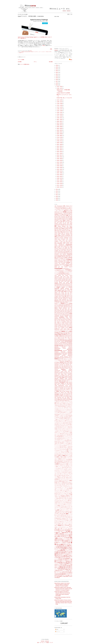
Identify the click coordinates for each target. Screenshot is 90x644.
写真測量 (62, 553)
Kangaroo (58, 287)
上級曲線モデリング (69, 554)
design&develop (61, 245)
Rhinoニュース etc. (60, 9)
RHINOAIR (70, 344)
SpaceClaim (70, 379)
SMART (63, 376)
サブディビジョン (58, 442)
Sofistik (63, 377)
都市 (70, 567)
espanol (56, 253)
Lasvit (59, 293)
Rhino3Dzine (61, 344)
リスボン (67, 519)
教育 (57, 539)
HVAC (67, 279)
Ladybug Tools (64, 291)
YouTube (56, 401)
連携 (57, 578)
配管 (65, 572)
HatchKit (71, 276)
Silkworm (67, 373)
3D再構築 (71, 212)
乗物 (55, 555)
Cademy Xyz (59, 231)
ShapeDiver (63, 369)
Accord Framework (69, 214)
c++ (70, 230)
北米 (38, 643)
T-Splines (62, 383)
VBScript (56, 393)
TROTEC (56, 388)
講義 (65, 548)
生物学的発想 (60, 559)
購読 (71, 60)
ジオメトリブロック (59, 445)
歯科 (66, 552)
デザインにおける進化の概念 (68, 459)
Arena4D (68, 220)
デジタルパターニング (68, 461)
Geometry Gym (69, 263)
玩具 (63, 535)
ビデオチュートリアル (66, 483)
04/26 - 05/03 (60, 159)
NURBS (71, 314)
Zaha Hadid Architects (61, 401)
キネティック (62, 428)
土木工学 (69, 568)
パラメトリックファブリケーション (66, 479)
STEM (71, 380)
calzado (59, 232)
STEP (55, 381)
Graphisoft (71, 267)
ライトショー (69, 515)
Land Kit (56, 292)
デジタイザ (68, 460)
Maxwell (56, 301)
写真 (59, 553)
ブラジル (67, 490)
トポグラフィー (63, 465)
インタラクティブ (69, 410)
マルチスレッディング (64, 505)
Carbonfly (64, 232)
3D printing (63, 207)
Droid (71, 248)
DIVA (56, 247)
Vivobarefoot (57, 396)
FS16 (62, 262)
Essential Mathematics (64, 253)
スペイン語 (66, 450)
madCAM (64, 297)
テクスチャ (59, 458)
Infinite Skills (70, 281)
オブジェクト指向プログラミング (66, 421)
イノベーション (61, 408)
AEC (67, 216)
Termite (58, 384)
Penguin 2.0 (70, 320)
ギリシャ (66, 428)
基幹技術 (65, 535)
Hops (64, 278)
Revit (71, 330)
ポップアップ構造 (67, 501)
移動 (69, 529)
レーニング (66, 522)
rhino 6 (65, 334)
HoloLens (56, 278)
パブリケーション (65, 477)
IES (55, 281)
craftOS (63, 240)
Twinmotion (62, 388)
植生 (60, 555)
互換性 (65, 546)
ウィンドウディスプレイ (61, 414)
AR (60, 219)
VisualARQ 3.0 (68, 395)
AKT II (60, 217)
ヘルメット (60, 500)
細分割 (56, 552)
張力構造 (67, 566)
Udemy (69, 388)
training (62, 387)
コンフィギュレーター (69, 438)
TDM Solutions (69, 383)
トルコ (57, 468)
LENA (68, 294)
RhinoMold (62, 353)
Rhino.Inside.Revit (69, 340)
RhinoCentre (70, 346)
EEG (71, 251)
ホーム (35, 62)
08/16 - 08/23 (60, 130)
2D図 (64, 206)
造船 (59, 562)
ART (61, 221)
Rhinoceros (57, 347)
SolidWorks (62, 379)
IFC (57, 281)
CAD (55, 231)
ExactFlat (56, 255)
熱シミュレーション (58, 572)
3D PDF (60, 207)
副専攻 (70, 573)
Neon (55, 313)
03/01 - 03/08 (60, 173)
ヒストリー (70, 482)
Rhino (44, 45)
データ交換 (57, 457)
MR (63, 312)
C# (68, 230)
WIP (59, 399)
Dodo (69, 247)
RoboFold (62, 362)
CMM (71, 235)
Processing (62, 326)
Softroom (66, 378)
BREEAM (67, 229)
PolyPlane (71, 324)
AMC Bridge (70, 217)
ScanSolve (56, 367)
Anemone (64, 218)
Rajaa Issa (70, 329)
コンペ (40, 52)
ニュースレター (70, 469)
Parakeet (60, 318)
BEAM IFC (59, 225)
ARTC (64, 221)
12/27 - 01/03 (60, 86)
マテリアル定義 (63, 504)
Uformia (56, 389)
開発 (57, 533)
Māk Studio (70, 297)
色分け (62, 555)
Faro (71, 256)
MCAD (68, 301)
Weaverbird (59, 397)
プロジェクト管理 (69, 495)
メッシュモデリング (67, 509)
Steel (69, 380)
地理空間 (60, 566)
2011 (57, 195)
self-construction (62, 368)
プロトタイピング (60, 498)
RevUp (56, 332)
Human (56, 279)
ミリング (63, 506)
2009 (57, 198)
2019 (57, 78)
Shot (71, 372)
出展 (69, 553)
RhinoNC (66, 353)
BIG (72, 225)
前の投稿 (51, 62)
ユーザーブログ (64, 512)
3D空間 (68, 212)
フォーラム (70, 486)
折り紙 (57, 560)
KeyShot (62, 288)
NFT (55, 314)
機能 (62, 536)
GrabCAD (66, 267)
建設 (69, 543)
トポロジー (68, 465)
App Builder (70, 218)
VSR (65, 396)
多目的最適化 (61, 564)
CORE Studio (57, 239)
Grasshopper (27, 52)
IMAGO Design (64, 281)
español (59, 253)
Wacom (67, 396)
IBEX (67, 280)
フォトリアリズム (58, 488)
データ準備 (64, 457)
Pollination (60, 324)
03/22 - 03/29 (60, 168)
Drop (55, 249)
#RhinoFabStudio (60, 206)
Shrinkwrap (57, 373)
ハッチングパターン (66, 475)
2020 (57, 76)
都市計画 (63, 568)
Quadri (62, 329)
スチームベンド (57, 450)
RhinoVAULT (62, 358)
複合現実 (57, 574)
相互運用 (68, 561)
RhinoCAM (61, 346)
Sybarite (56, 383)
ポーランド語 (67, 500)
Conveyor (71, 238)
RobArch (58, 362)
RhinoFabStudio (58, 351)
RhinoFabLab (69, 349)
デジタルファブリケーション (62, 463)
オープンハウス (57, 421)
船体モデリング (68, 560)
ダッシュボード (59, 452)
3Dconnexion (58, 208)
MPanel (61, 312)
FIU (68, 258)
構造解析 (62, 547)
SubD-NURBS (64, 381)
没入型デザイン (62, 575)
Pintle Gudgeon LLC (58, 322)
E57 (60, 249)
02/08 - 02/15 (60, 178)
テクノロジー (70, 458)
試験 (64, 552)
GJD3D (67, 266)
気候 (63, 536)
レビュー (60, 523)
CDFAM (56, 233)
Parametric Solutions (66, 318)
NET (61, 313)
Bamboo (56, 225)
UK (58, 389)
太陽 (64, 564)
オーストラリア (60, 420)
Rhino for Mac (61, 338)
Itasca (68, 285)
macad (71, 296)
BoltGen (68, 227)
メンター (61, 510)
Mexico (59, 307)
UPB (58, 390)
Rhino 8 (61, 335)
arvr (66, 223)
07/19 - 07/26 (60, 137)
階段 (66, 533)
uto (62, 390)
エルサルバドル (59, 417)
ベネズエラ (56, 500)
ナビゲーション (60, 469)
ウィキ (56, 414)
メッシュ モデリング (60, 509)
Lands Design (64, 292)
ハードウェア (66, 471)
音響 (68, 530)
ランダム (59, 517)
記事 (67, 538)
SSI (67, 380)
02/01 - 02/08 (60, 180)
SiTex (66, 375)
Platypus (68, 322)
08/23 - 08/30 (60, 128)
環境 (61, 534)
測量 (66, 562)
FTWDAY (64, 262)
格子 (68, 533)
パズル (58, 473)
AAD (70, 213)
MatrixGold (64, 300)
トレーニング (65, 467)
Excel (59, 255)
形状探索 (66, 541)
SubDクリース (69, 381)
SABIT (64, 364)
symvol (59, 383)
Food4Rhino (69, 260)
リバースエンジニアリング (62, 520)
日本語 (69, 569)
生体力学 (67, 558)
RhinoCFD (64, 347)
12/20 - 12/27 (60, 88)
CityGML (56, 235)
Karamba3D (57, 288)
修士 (65, 553)
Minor (69, 308)
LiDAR (56, 295)
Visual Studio (66, 394)
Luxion (60, 296)
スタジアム (70, 449)
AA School (67, 213)
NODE (61, 314)
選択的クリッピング (63, 561)
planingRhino (64, 322)
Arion (71, 220)
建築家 (58, 546)
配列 (67, 572)
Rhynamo (71, 361)
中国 (62, 566)
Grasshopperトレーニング (64, 271)
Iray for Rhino (57, 285)
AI (55, 217)
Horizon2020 (67, 278)
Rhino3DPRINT (69, 342)
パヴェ (56, 473)
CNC (56, 237)
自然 (67, 552)
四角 (61, 552)
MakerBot (56, 299)
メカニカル (69, 507)
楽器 (59, 534)
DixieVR (59, 247)
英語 (60, 530)
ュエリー (57, 515)
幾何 (68, 535)
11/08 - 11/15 (60, 109)
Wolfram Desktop (63, 400)
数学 (65, 556)
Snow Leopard (57, 378)
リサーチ (64, 518)
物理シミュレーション (68, 574)
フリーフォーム (58, 492)
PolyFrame (63, 324)
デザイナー (56, 459)
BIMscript (64, 226)
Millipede (56, 308)
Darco (56, 242)
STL (57, 381)
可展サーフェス (63, 531)
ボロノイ (69, 502)
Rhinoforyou (65, 351)
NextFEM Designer (69, 313)
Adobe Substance (63, 216)
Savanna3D (57, 365)
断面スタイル (58, 565)
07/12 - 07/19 (60, 139)
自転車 (69, 552)
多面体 (69, 562)
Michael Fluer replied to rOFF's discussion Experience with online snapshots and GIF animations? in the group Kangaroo (63, 589)
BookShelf (56, 228)
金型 (67, 540)
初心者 (71, 553)
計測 (67, 543)
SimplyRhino (70, 374)
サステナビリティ (69, 441)
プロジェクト (63, 495)
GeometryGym (57, 265)
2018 (57, 80)
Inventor (64, 284)
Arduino (64, 220)
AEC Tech (71, 216)
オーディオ (64, 420)
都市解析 (59, 568)
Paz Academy (59, 320)
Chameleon (67, 233)
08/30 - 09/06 (60, 127)
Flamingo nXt (63, 259)
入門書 (56, 571)
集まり (67, 553)
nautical (66, 312)
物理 (63, 574)
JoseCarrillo (69, 286)
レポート (63, 523)
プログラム (59, 495)
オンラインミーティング (63, 424)
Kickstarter (67, 288)
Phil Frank (58, 321)
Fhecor (63, 258)
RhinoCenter (66, 346)
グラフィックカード (66, 429)
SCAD (65, 366)
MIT (72, 308)
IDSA (71, 280)
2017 (57, 81)
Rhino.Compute (57, 340)
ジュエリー (43, 52)
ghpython (56, 266)
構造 (59, 547)
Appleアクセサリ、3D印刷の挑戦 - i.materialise (31, 16)
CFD (62, 233)
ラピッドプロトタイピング (62, 516)
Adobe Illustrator (57, 216)
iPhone (69, 284)
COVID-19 (56, 240)
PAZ (55, 320)
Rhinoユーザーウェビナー (63, 360)
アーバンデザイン (62, 402)
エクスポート (57, 416)
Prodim (65, 326)
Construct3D (57, 238)
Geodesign (63, 263)
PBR (62, 320)
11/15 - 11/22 (60, 107)
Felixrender (58, 258)
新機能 (64, 555)
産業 (59, 552)
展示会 (61, 567)
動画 (59, 570)
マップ (65, 503)
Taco (65, 383)
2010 (57, 196)
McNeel (56, 50)
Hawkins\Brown (57, 277)
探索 (55, 565)
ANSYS (67, 218)
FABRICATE (63, 256)
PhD (55, 321)
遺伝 (70, 529)
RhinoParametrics (58, 354)
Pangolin (67, 317)
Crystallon (56, 241)
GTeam (65, 274)
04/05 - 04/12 (60, 164)
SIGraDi (64, 373)
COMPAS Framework (63, 237)
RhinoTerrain (57, 358)
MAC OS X (67, 296)
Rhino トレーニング (65, 339)
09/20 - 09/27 (60, 121)
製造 (68, 559)
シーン (70, 442)
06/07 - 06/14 (60, 148)
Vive (71, 395)
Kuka (71, 289)
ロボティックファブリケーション (62, 527)
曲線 (61, 540)
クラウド (69, 428)
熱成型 (63, 572)
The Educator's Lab (63, 384)
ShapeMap (70, 369)
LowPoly (68, 295)
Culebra (61, 241)
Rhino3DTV (56, 344)
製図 (66, 559)
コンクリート (67, 434)
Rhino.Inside (62, 340)
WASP (56, 397)
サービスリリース (61, 439)
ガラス (69, 427)
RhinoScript (66, 356)
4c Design (59, 213)
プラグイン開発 (60, 490)
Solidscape (56, 379)
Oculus (71, 315)
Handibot (67, 276)
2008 (57, 200)
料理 (70, 576)
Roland (71, 362)
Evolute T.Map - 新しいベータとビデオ (64, 98)
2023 (57, 71)
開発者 (63, 533)
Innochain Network (58, 282)
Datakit (64, 242)
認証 (58, 571)
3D (70, 206)
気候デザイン (67, 536)
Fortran (71, 261)
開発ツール (60, 533)
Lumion (71, 295)
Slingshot (60, 376)
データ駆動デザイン (64, 456)
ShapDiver (67, 368)
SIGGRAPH (61, 373)
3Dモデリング (67, 211)
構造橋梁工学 (66, 547)
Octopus (68, 315)
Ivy (70, 285)
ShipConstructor (57, 372)
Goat (62, 267)
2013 (57, 191)
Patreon (71, 318)
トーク (69, 464)
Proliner (68, 326)
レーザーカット (61, 522)
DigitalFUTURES (66, 246)
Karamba (70, 287)
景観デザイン (59, 543)
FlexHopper (68, 259)
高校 (69, 548)
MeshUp (69, 306)
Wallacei (71, 396)
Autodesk (56, 224)
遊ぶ (63, 576)
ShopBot (62, 372)
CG (64, 233)
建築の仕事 (58, 544)
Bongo (71, 227)
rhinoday (64, 348)
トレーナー (60, 468)
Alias (67, 217)
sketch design (70, 375)
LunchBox (56, 296)
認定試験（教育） (69, 571)
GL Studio (71, 266)
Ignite (59, 281)
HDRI (61, 277)
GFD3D (67, 265)
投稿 (57, 629)
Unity (64, 389)
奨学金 (58, 554)
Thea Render (70, 384)
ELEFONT (56, 252)
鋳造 (64, 566)
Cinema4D (68, 234)
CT (59, 241)
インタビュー (63, 410)
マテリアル (69, 503)
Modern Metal (67, 309)
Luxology (63, 296)
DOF (71, 247)
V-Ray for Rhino (62, 391)
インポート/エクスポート (61, 412)
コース (56, 433)
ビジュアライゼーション (62, 482)
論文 (59, 578)
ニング (63, 470)
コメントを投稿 (21, 60)
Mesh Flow (56, 306)
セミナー (58, 451)
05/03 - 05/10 (60, 157)
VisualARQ (57, 395)
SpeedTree (59, 380)
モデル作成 (66, 511)
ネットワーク (61, 471)
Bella (65, 225)
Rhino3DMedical (63, 342)
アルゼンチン (70, 406)
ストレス (61, 450)
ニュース (65, 469)
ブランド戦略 (64, 491)
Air (58, 217)
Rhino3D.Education (68, 341)
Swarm (67, 382)
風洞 (68, 573)
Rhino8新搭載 (65, 344)
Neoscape (58, 313)
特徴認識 (61, 570)
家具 (67, 531)
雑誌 (58, 552)
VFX (59, 393)
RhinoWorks (67, 358)
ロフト (67, 524)
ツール (71, 452)
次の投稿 (20, 62)
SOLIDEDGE (70, 378)
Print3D (56, 326)
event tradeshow (63, 254)
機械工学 (56, 536)
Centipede (59, 233)
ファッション (59, 485)
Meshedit (66, 306)
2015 (57, 85)
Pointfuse (71, 323)
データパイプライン (66, 453)
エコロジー (62, 416)
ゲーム (71, 431)
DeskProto (56, 246)
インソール (64, 409)
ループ (56, 521)
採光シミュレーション (68, 551)
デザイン (60, 459)
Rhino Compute (59, 337)
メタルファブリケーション (65, 508)
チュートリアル (65, 452)
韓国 (61, 535)
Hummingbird (64, 279)
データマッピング (67, 454)
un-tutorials (61, 389)
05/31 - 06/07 (60, 150)
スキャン (66, 447)
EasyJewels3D (64, 249)
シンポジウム (61, 447)
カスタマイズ (59, 427)
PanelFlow (56, 317)
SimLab (56, 374)
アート (58, 402)
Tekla (55, 384)
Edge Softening (64, 251)
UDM (71, 388)
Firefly (66, 257)
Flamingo (70, 257)
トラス (62, 466)
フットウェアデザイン (60, 489)
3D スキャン (67, 207)
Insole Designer (66, 282)
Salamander (67, 364)
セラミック (62, 451)
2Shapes (68, 206)
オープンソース (69, 420)
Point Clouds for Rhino (59, 323)
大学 (71, 564)
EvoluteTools (70, 254)
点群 (64, 567)
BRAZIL (63, 228)
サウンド (56, 441)
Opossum (62, 316)
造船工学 (62, 562)
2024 (57, 69)
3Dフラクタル (61, 211)
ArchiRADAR (57, 220)
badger (71, 224)
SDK (63, 367)
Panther (71, 317)
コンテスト (36, 52)
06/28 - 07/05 (60, 143)
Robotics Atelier (67, 363)
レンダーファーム (67, 523)
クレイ (62, 431)
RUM (61, 364)
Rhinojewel (56, 352)
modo (71, 309)
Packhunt (71, 316)
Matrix (60, 300)
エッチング (66, 416)
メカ (66, 506)
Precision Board (70, 325)
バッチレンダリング (59, 475)
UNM (71, 389)
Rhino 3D (67, 332)
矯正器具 (59, 540)
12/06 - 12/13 (60, 102)
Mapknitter (71, 299)
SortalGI (66, 379)
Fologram (64, 260)
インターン (68, 409)
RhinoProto (64, 355)
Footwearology (61, 261)
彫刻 (70, 566)
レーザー (67, 521)
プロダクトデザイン (66, 496)
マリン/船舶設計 (58, 505)
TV (59, 388)
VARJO (71, 391)
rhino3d (62, 341)
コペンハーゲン (57, 434)
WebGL (68, 397)
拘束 (57, 547)
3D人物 (56, 213)
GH (69, 265)
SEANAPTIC (66, 367)
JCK (55, 286)
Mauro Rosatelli (69, 300)
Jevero (57, 286)
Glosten (56, 267)
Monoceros (63, 310)
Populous (56, 325)
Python (71, 328)
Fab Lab (56, 256)
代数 (70, 564)
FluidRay (59, 260)
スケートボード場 (65, 449)
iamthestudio (63, 280)
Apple (58, 219)
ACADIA (65, 214)
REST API (68, 330)
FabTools (67, 256)
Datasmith (68, 243)
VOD (60, 396)
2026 (57, 65)
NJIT (59, 314)
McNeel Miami (62, 302)
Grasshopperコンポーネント (61, 270)
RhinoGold (70, 351)
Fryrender (59, 262)
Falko (70, 256)
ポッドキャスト (61, 501)
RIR (55, 363)
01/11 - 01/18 (60, 185)
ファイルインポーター (61, 484)
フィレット (69, 485)
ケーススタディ (66, 431)
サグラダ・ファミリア (61, 441)
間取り (59, 535)
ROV (59, 364)
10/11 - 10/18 (60, 116)
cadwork (67, 231)
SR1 (66, 380)
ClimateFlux (63, 235)
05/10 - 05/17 (60, 155)
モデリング (58, 511)
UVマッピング (65, 390)
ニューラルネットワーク (58, 470)
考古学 (58, 548)
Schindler (60, 367)
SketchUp (56, 376)
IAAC (60, 280)
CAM (61, 232)
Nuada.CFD (67, 314)
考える (56, 548)
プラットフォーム (60, 491)
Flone (71, 259)
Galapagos (68, 262)
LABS (56, 291)
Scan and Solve (69, 366)
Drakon (69, 248)
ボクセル (71, 500)
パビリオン (68, 476)
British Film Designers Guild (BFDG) (61, 230)
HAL (63, 275)
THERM (56, 386)
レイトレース (63, 521)
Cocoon (58, 237)
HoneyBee (60, 278)
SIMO (59, 374)
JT (55, 287)
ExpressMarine (68, 255)
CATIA (71, 232)
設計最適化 (60, 560)
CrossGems (70, 240)
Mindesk (60, 308)
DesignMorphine (69, 245)
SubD (60, 381)
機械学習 (71, 535)
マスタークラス (57, 503)
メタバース (58, 508)
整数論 (57, 558)
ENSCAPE (67, 252)
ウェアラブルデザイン (69, 414)
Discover (71, 246)
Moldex (56, 310)
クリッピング (68, 430)
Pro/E (58, 326)
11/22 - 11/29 (60, 105)
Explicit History (63, 255)
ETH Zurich (70, 253)
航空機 (63, 548)
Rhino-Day (70, 339)
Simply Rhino (64, 374)
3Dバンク (58, 211)
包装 (57, 575)
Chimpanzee (63, 234)
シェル (66, 443)
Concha (68, 237)
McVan (60, 305)
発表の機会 (70, 572)
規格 (65, 538)
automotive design (66, 224)
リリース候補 (70, 520)
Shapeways (64, 371)
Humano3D (59, 279)
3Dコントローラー (62, 209)
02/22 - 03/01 (60, 175)
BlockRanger (57, 227)
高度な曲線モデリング (65, 549)
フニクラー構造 (66, 489)
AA (65, 213)
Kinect (71, 288)
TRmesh (67, 387)
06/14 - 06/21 (60, 146)
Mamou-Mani (60, 299)
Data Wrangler (60, 243)
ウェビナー (57, 415)
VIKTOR (62, 393)
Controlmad (66, 238)
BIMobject (59, 226)
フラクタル (64, 490)
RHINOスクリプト (59, 359)
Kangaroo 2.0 (64, 287)
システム (64, 445)
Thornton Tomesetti (69, 386)
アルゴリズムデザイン (62, 406)
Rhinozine (71, 358)
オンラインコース (60, 423)
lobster (65, 295)
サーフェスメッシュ (68, 439)
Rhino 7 (58, 335)
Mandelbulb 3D (66, 299)
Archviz (61, 220)
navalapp (69, 312)
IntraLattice (60, 284)
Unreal (56, 390)
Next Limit (64, 313)
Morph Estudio (67, 310)
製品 (70, 559)
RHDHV (60, 332)
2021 (57, 74)
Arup (64, 223)
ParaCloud (56, 318)
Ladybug (59, 291)
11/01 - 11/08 (60, 111)
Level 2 (71, 294)
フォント (63, 488)
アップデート (61, 404)
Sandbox (71, 364)
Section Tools (70, 367)
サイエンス (70, 440)
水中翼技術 (62, 556)
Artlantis (61, 223)
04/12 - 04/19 (60, 162)
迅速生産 (59, 556)
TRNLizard (71, 387)
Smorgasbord (70, 376)
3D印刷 (23, 52)
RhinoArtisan (57, 345)
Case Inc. (68, 232)
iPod (71, 284)
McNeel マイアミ (69, 302)
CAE (69, 231)
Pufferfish (63, 328)
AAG (71, 213)
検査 (63, 546)
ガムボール (63, 427)
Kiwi (64, 289)
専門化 (64, 560)
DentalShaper (60, 244)
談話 (64, 565)
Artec (66, 221)
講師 (67, 548)
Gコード (71, 274)
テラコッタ (62, 464)
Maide (67, 297)
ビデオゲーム (60, 483)
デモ (60, 464)
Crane (67, 240)
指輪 (62, 552)
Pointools (56, 324)
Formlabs (68, 261)
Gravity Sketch (59, 274)
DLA (63, 247)
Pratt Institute (64, 325)
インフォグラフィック (66, 411)
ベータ (65, 498)
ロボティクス (69, 525)
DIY (61, 247)
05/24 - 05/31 (60, 152)
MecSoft (67, 304)
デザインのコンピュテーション (60, 460)
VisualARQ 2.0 (62, 395)
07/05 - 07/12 (60, 141)
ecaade (68, 249)
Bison (68, 226)
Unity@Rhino (68, 389)
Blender (71, 226)
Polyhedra (67, 324)
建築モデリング (65, 544)
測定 (65, 562)
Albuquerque (63, 217)
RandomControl (57, 330)
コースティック (60, 433)
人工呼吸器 (69, 555)
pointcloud (67, 323)
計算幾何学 (64, 543)
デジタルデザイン (60, 461)
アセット (68, 403)
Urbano (60, 390)
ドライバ (60, 466)
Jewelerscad (64, 286)
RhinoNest (70, 353)
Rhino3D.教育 (57, 342)
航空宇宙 (60, 548)
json (71, 286)
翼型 (64, 576)
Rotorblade (56, 364)
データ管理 (58, 456)
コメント (58, 632)
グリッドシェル (63, 430)
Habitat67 (59, 276)
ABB (62, 214)
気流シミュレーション (60, 538)
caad (71, 230)
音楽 (66, 530)
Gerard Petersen (62, 265)
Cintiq (71, 234)
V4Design (68, 391)
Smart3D (66, 376)
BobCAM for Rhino (63, 227)
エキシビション (69, 415)
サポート (64, 442)
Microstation (70, 307)
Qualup (65, 329)
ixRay (71, 285)
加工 (59, 531)
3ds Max (68, 208)
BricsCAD (70, 228)
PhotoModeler (63, 321)
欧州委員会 (63, 530)
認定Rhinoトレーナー (63, 571)
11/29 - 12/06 (60, 104)
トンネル (56, 469)
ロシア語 (65, 524)
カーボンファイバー (65, 426)
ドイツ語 (66, 464)
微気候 (61, 573)
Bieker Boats (69, 225)
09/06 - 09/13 (60, 125)
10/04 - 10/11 (60, 118)
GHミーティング (61, 266)
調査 (71, 566)
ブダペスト (67, 488)
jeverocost (61, 286)
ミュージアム (58, 506)
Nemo (71, 312)
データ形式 (70, 456)
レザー (69, 522)
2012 (57, 193)
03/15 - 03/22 (60, 169)
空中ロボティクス (59, 541)
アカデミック (59, 403)
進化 (67, 555)
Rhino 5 (32, 52)
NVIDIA (56, 315)
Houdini (71, 278)
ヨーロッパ (43, 643)
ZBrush (66, 401)
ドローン (70, 468)
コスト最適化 (70, 433)
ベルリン (63, 500)
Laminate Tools (70, 291)
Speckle (56, 380)
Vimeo (65, 393)
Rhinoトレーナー (67, 359)
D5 (72, 241)
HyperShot (70, 279)
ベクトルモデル (69, 498)
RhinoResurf (70, 355)
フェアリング (66, 486)
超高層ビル (56, 567)
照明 (60, 554)
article (58, 223)
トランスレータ (66, 466)
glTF (59, 267)
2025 (57, 67)
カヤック (66, 427)
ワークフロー (65, 529)
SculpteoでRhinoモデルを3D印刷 (63, 93)
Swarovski (71, 382)
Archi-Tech (67, 219)
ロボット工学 (64, 525)
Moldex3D (59, 310)
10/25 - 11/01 (60, 112)
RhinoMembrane (57, 353)
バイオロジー (70, 472)
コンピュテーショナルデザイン (63, 436)
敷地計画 (65, 573)
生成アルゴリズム (62, 557)
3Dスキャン (68, 209)
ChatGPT (59, 234)
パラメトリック (61, 478)
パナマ (70, 475)
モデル (63, 511)
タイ (69, 451)
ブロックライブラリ (63, 497)
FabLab (59, 256)
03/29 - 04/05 (60, 166)
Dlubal (66, 247)
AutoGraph (60, 224)
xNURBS (71, 399)
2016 (57, 83)
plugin (71, 322)
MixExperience (57, 309)
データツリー (61, 453)
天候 (59, 567)
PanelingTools (62, 317)
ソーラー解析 (66, 451)
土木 (66, 568)
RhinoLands (63, 352)
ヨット (60, 515)
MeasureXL (64, 305)
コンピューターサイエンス (62, 435)
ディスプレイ (57, 453)
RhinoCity (70, 347)
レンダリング (60, 524)
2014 (57, 189)
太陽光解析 (67, 564)
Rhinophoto (65, 354)
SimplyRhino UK (58, 375)
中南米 (47, 643)
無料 (69, 575)
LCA (66, 293)
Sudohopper (57, 382)
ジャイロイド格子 (58, 446)
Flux (62, 260)
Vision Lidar (61, 394)
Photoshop (67, 321)
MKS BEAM (62, 309)
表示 (63, 573)
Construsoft (61, 238)
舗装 (55, 575)
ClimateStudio (68, 235)
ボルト (62, 502)
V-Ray (57, 391)
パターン (61, 473)
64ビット (62, 213)
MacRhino (56, 297)
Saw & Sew (61, 366)
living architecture (61, 295)
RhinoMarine (70, 352)
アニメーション (64, 405)
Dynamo (58, 249)
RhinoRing (62, 356)
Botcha (60, 228)
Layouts (63, 293)
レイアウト (59, 521)
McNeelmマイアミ (57, 303)
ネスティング (67, 470)
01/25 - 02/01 (60, 182)
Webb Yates (64, 397)
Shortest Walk (67, 372)
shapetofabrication (57, 371)
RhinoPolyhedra (57, 355)
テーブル (67, 457)
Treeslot (64, 387)
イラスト (70, 408)
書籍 (55, 554)
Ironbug (66, 285)
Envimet (71, 252)
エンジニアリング (66, 417)
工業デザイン (21, 53)
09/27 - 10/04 (60, 120)
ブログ (67, 494)
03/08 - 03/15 (60, 171)
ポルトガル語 (65, 502)
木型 (71, 575)
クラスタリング (60, 429)
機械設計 (59, 536)
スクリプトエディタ (59, 449)
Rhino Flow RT (65, 337)
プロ (65, 494)
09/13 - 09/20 (60, 123)
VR (61, 396)
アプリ (69, 405)
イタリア (56, 408)
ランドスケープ (63, 517)
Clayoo (59, 235)
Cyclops (69, 241)
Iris (64, 285)
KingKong (56, 289)
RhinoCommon (57, 348)
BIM (55, 226)
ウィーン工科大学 (69, 412)
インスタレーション (58, 409)
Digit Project (61, 246)
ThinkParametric (61, 386)
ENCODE (61, 252)
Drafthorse (60, 248)
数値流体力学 (68, 556)
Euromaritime (57, 254)
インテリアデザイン (59, 411)
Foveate (56, 262)
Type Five (66, 388)
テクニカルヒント (64, 458)
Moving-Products (57, 312)
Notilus (64, 314)
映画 (58, 530)
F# (72, 255)
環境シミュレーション (66, 534)
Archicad (70, 219)
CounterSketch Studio (64, 239)
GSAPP (62, 274)
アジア (51, 643)
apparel (56, 219)
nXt (58, 315)
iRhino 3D (61, 285)
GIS (65, 266)
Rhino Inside (67, 338)
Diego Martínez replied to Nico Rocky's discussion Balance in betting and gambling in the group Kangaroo (62, 585)
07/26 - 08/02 (60, 136)
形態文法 (70, 541)
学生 (57, 534)
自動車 (57, 553)
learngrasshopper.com (58, 294)
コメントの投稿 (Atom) (25, 64)
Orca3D (66, 316)
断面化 (62, 565)
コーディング (65, 433)
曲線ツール (64, 540)
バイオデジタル (64, 472)
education (69, 251)
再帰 (70, 549)
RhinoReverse (57, 356)
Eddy (60, 251)
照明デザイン (63, 554)
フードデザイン (61, 486)
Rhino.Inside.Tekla (57, 341)
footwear (56, 261)
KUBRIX (68, 289)
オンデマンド (60, 422)
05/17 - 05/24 (60, 153)
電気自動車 (67, 567)
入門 (71, 570)
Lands (59, 292)
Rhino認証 (67, 361)
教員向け (69, 539)
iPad (66, 284)
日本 (64, 569)
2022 (57, 72)
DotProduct (56, 248)
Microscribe (66, 307)
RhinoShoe (70, 356)
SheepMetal (70, 371)
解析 (69, 531)
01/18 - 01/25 (60, 184)
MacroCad (60, 297)
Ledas (63, 294)
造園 (57, 562)
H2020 (56, 276)
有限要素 (60, 576)
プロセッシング (57, 496)
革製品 (70, 533)
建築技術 (61, 546)
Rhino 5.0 (61, 334)
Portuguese (60, 325)
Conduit (71, 237)
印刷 (56, 530)
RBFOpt (61, 330)
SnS (60, 377)
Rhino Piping (60, 339)
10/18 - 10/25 (60, 114)
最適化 (62, 551)
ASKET (68, 223)
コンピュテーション (61, 437)
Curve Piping (65, 241)
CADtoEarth (63, 231)
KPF (66, 289)
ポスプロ (56, 501)
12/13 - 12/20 (60, 100)
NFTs (57, 314)
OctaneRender (64, 315)
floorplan (56, 260)
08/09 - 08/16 (60, 132)
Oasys (60, 315)
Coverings (71, 239)
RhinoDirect (70, 348)
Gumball (68, 274)
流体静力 (67, 576)
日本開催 (66, 569)
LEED (66, 294)
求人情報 (70, 537)
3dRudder (64, 208)
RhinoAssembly (69, 345)
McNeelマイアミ (65, 303)
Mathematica (57, 300)
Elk (59, 252)
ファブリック (65, 485)
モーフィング (65, 510)
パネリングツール (62, 476)
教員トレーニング (64, 539)
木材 (57, 576)
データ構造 (61, 457)
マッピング (62, 503)
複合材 (60, 574)
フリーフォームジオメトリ (66, 493)
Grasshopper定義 (61, 273)
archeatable (63, 219)
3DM (61, 208)
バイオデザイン (59, 472)
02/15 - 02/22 (60, 176)
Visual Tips (70, 394)
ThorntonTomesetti (57, 387)
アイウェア (67, 402)
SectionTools (57, 368)
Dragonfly (66, 248)
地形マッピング (67, 565)
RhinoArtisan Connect (63, 345)
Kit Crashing (60, 289)
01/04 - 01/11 (60, 187)
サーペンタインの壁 (65, 440)
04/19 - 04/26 (60, 160)
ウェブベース (63, 415)
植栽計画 (58, 555)
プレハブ (63, 494)
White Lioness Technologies (62, 398)
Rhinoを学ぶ (62, 361)
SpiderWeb (63, 380)
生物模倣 (64, 559)
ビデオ (56, 483)
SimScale (63, 375)
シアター (67, 442)
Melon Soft (70, 305)
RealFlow (64, 330)
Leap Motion (70, 293)
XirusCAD (67, 400)
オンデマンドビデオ (66, 422)
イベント (66, 408)
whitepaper (69, 398)
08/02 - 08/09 (60, 134)
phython (71, 321)
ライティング (64, 515)
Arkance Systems (57, 221)
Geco (60, 263)
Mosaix (71, 310)
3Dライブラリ (60, 212)
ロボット (70, 524)
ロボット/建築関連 (58, 525)
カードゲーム (58, 426)
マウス (71, 502)
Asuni (71, 223)
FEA (55, 257)
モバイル (69, 511)
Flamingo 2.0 (57, 259)
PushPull (67, 328)
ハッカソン (65, 473)
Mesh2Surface (61, 306)
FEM (61, 258)
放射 (59, 575)
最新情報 (59, 551)
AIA (56, 217)
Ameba (57, 218)
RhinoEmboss (57, 349)
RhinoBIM (56, 346)
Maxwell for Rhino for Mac (62, 301)
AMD (55, 218)
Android (60, 218)
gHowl (71, 265)
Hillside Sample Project (68, 277)
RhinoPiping (70, 354)
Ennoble (64, 252)
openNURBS (57, 316)
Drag (63, 248)
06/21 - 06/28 (60, 144)
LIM (57, 295)
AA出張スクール (58, 214)
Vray (63, 396)
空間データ (70, 540)
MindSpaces (65, 308)
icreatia (69, 280)
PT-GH (59, 328)
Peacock (66, 320)
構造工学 (70, 547)
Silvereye (71, 373)
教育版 (59, 539)
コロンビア (62, 434)
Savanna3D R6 (62, 365)
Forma (65, 261)
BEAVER (63, 225)
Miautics (62, 307)
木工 (55, 576)
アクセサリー (64, 403)
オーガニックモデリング (64, 418)
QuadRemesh (57, 329)
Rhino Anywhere (65, 336)
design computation (66, 244)
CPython (60, 240)
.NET (55, 206)
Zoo (68, 401)
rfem (58, 332)
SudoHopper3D (62, 382)
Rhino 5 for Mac (64, 333)
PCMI (64, 320)
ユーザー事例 (65, 514)
